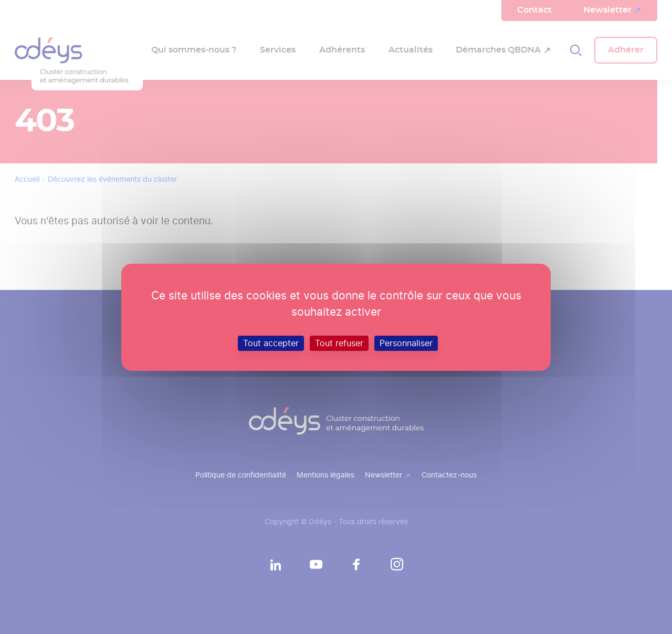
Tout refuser (339, 343)
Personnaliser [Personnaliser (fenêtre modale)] (406, 343)
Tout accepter (271, 343)
